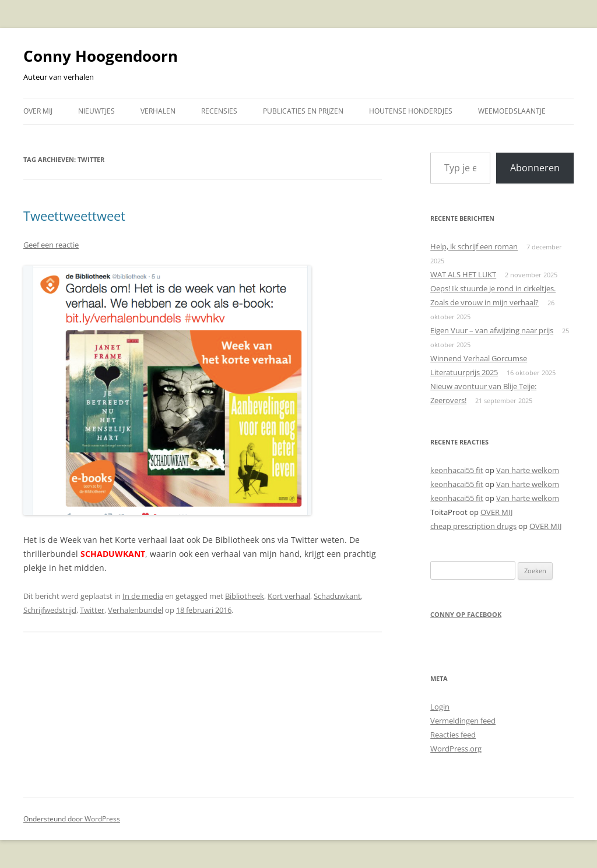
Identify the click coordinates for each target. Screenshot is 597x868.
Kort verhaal (289, 596)
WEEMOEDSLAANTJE (512, 111)
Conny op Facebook (466, 614)
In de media (143, 596)
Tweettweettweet (74, 216)
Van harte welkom (528, 470)
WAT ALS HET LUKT (463, 274)
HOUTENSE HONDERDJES (411, 111)
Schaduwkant (337, 596)
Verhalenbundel (136, 610)
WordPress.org (456, 749)
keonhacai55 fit (457, 470)
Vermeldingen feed (463, 721)
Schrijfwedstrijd (50, 610)
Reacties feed (453, 735)
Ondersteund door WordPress (72, 819)
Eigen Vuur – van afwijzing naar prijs (492, 330)
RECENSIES (219, 111)
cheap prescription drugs (473, 526)
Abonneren (535, 168)
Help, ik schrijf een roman (474, 246)
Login (440, 707)
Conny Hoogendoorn (101, 56)
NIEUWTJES (96, 111)
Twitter (92, 610)
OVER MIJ (38, 111)
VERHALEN (158, 111)
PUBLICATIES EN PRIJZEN (303, 111)
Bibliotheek (245, 596)
